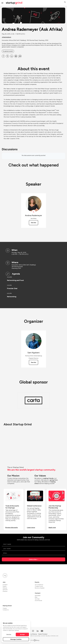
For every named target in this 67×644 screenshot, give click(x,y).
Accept (22, 634)
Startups (5, 588)
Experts (5, 586)
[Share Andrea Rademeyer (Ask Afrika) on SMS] (20, 56)
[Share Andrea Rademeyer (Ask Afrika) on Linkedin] (12, 56)
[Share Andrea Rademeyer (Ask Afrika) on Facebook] (3, 56)
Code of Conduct (43, 634)
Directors (5, 591)
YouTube (37, 599)
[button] (65, 2)
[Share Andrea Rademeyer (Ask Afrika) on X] (8, 56)
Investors (5, 585)
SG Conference (39, 585)
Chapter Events (39, 586)
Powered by (34, 640)
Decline (9, 634)
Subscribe (33, 559)
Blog (36, 597)
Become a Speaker (40, 588)
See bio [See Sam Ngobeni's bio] (33, 362)
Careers (5, 608)
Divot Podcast (38, 601)
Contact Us (6, 610)
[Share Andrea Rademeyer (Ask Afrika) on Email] (16, 56)
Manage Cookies (16, 639)
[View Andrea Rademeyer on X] (34, 212)
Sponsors (5, 590)
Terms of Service (33, 634)
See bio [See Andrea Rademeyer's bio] (33, 223)
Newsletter (38, 596)
